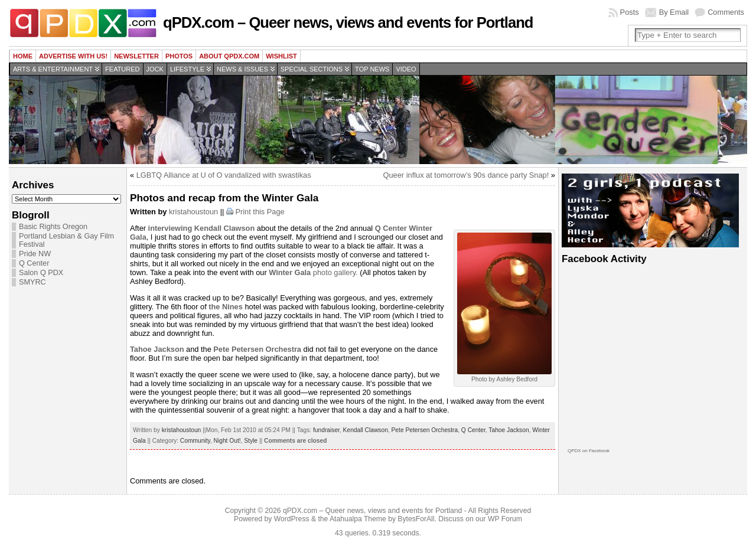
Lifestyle (187, 69)
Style (251, 441)
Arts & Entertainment (53, 69)
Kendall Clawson (366, 430)
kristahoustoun (193, 212)
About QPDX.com (229, 56)
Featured (122, 69)
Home (23, 56)
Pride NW (35, 254)
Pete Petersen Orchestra (425, 430)
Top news (372, 69)
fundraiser (326, 430)
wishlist (281, 56)
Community (195, 441)
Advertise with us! (73, 56)
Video (406, 69)
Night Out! (227, 441)
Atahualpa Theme (358, 519)
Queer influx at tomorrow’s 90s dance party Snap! (466, 175)
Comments (726, 12)
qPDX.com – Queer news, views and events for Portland (348, 22)
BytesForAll (416, 519)
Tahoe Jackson (509, 430)
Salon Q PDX (41, 273)
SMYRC (32, 282)
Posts (630, 12)
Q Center (34, 263)
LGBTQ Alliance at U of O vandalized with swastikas (224, 175)
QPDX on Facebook (589, 451)
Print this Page (260, 212)
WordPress (292, 519)
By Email (674, 12)
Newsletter (136, 56)
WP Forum (505, 519)
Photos (179, 56)
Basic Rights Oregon (53, 227)
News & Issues (242, 69)
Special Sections (312, 69)
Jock (155, 69)
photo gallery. (313, 272)
